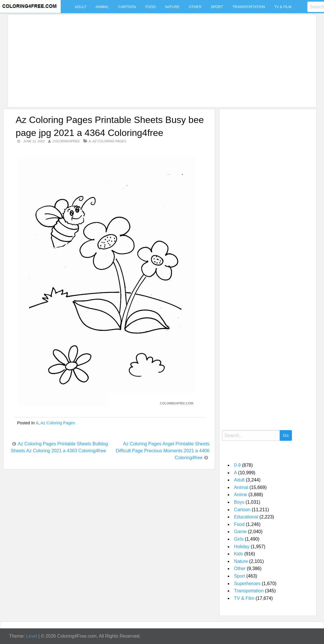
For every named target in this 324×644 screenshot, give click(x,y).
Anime (241, 495)
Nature (172, 7)
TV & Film (283, 7)
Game (240, 532)
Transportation (249, 7)
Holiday (242, 547)
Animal (102, 7)
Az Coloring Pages (109, 141)
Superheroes (247, 584)
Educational (246, 517)
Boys (239, 502)
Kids (239, 554)
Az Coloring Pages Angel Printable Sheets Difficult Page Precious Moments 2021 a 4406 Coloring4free (162, 451)
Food (151, 7)
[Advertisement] (161, 57)
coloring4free (66, 141)
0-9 (237, 465)
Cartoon (127, 7)
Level (32, 636)
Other (195, 7)
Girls (239, 539)
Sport (217, 7)
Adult (81, 7)
